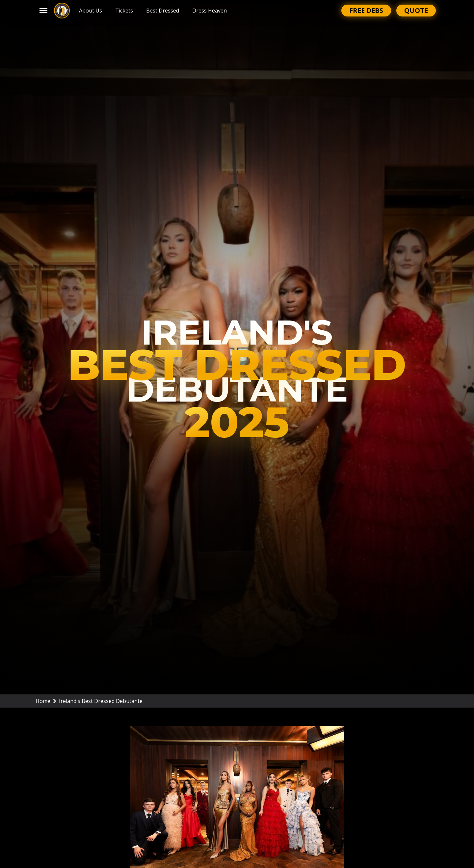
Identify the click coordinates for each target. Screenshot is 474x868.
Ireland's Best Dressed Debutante (101, 701)
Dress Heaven (210, 11)
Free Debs (366, 10)
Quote (416, 10)
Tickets (124, 11)
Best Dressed (163, 11)
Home (46, 701)
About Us (91, 11)
